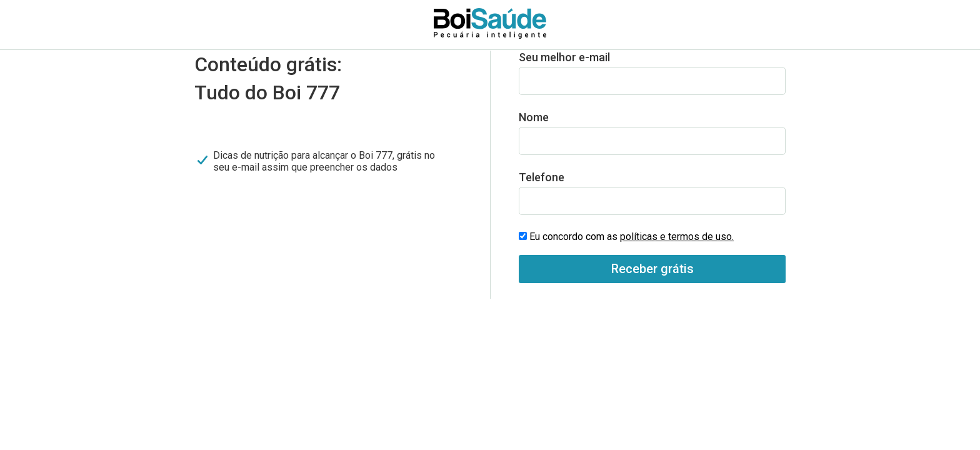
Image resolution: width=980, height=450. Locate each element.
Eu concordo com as (632, 237)
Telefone (542, 177)
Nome (534, 117)
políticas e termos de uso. (677, 237)
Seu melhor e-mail (564, 57)
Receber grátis (652, 269)
